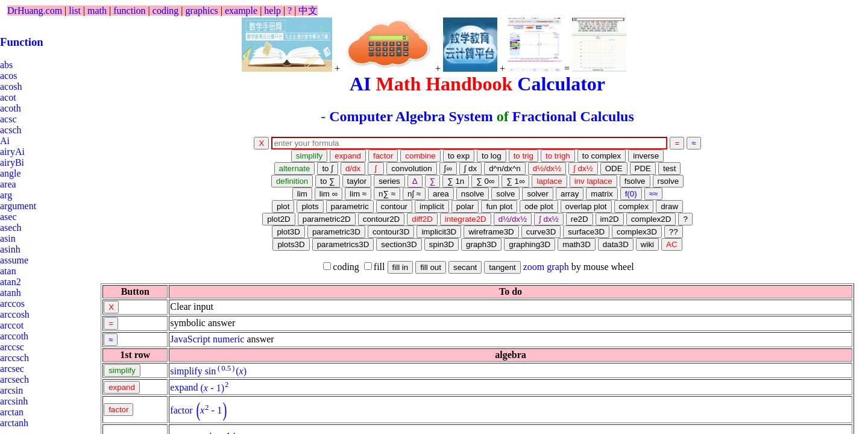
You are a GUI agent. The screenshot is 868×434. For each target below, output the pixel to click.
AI (360, 84)
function (129, 11)
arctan (12, 412)
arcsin (11, 390)
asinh (10, 249)
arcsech (14, 379)
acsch (11, 130)
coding (166, 11)
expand (184, 388)
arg (6, 195)
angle (11, 173)
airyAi (12, 152)
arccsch (14, 358)
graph (558, 267)
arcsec (12, 369)
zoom (534, 267)
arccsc (12, 347)
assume (14, 260)
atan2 (11, 282)
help (272, 11)
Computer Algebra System (411, 116)
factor (181, 410)
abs (6, 65)
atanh (11, 293)
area (8, 184)
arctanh (14, 423)
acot (8, 97)
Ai (5, 141)
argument (18, 206)
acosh (11, 86)
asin (8, 238)
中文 (308, 11)
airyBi (12, 162)
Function (22, 42)
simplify (186, 371)
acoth (11, 108)
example (241, 11)
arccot (12, 325)
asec (8, 217)
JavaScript (190, 339)
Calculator (561, 84)
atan (8, 271)
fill (375, 267)
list (75, 11)
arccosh (15, 314)
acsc (8, 119)
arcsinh (14, 401)
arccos (12, 303)
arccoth (14, 336)
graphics (202, 11)
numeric (228, 339)
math (97, 11)
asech (11, 228)
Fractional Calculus (573, 116)
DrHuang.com (35, 11)
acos (8, 76)
